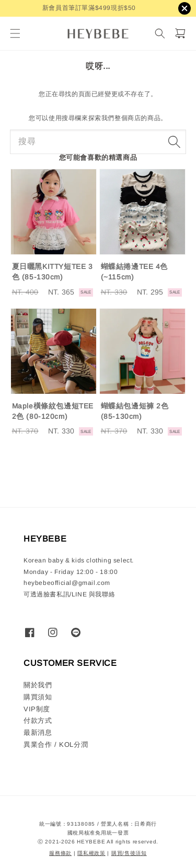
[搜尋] (160, 34)
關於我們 (38, 685)
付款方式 (38, 720)
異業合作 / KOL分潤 (56, 744)
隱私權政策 (91, 853)
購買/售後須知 (129, 853)
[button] (15, 34)
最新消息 (38, 732)
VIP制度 (37, 709)
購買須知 (38, 697)
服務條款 (60, 853)
